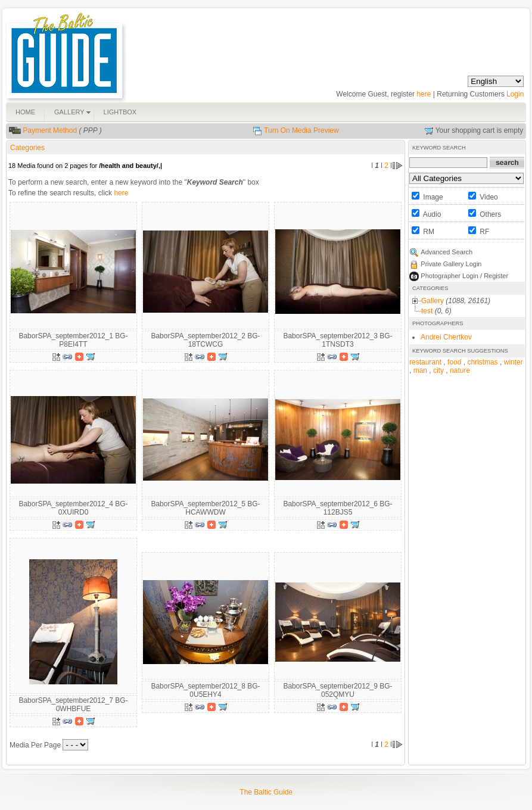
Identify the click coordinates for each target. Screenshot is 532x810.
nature (460, 370)
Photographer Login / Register (464, 276)
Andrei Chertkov (446, 337)
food (454, 362)
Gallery (433, 301)
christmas (482, 362)
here (424, 94)
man (420, 370)
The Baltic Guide (266, 792)
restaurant (425, 362)
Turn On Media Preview (301, 130)
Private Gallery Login (451, 264)
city (438, 370)
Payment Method (50, 130)
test (427, 311)
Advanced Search (447, 252)
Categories (27, 148)
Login (515, 94)
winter (514, 362)
